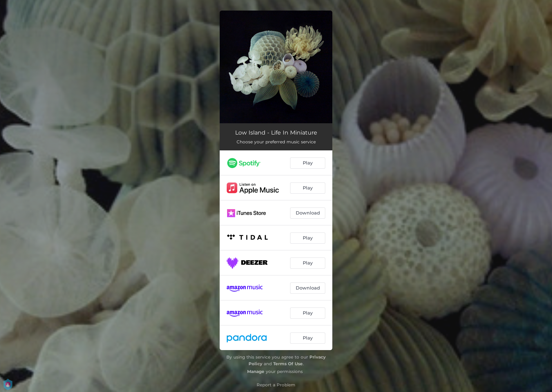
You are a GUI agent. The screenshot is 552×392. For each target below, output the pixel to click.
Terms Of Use (288, 364)
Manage (256, 371)
